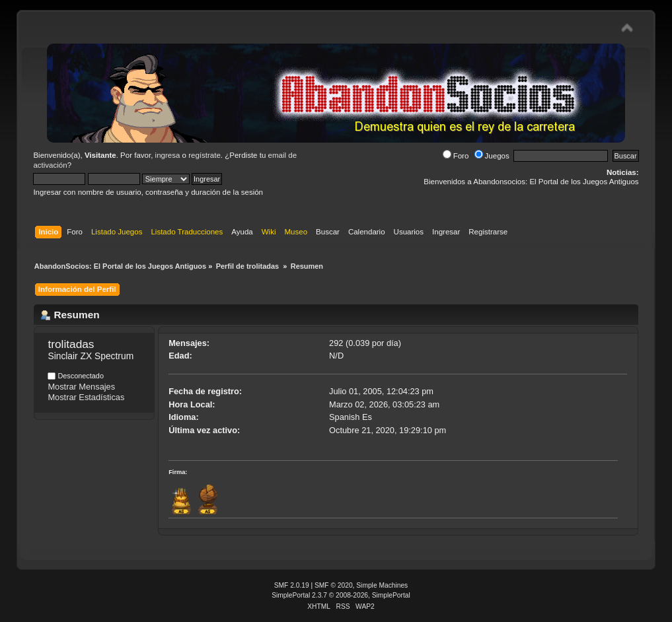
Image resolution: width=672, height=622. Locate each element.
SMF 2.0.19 (292, 585)
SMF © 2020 (334, 585)
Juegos (492, 156)
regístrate (205, 155)
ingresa (168, 155)
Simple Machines (382, 585)
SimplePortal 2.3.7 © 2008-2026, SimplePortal (341, 595)
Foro (456, 156)
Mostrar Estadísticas (86, 397)
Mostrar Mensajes (81, 387)
